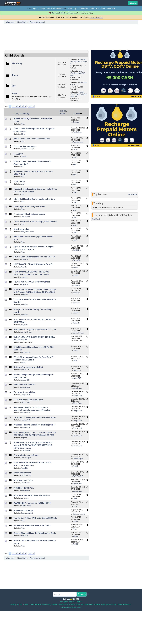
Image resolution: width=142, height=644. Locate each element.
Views (62, 114)
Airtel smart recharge (23, 510)
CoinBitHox (77, 250)
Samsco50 (25, 149)
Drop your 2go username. (25, 146)
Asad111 (24, 468)
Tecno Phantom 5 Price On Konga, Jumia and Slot (35, 221)
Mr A (23, 124)
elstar (23, 184)
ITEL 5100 (18, 154)
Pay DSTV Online (70, 605)
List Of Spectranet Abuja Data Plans (30, 206)
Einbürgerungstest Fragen (72, 607)
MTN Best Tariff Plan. (23, 480)
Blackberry (17, 63)
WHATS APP (19, 181)
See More (133, 194)
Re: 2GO (74, 85)
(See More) (96, 219)
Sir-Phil (76, 521)
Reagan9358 (26, 395)
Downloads (83, 8)
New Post (51, 8)
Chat (97, 8)
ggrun (23, 362)
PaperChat (79, 605)
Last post (77, 114)
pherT (81, 71)
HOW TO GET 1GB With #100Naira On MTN (33, 264)
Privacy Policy (46, 605)
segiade (24, 277)
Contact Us (37, 605)
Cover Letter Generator (92, 605)
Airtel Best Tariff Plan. (24, 488)
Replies (63, 111)
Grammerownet (27, 513)
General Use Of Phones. (24, 384)
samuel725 (25, 370)
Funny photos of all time (24, 392)
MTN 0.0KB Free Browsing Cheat (28, 400)
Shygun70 (77, 260)
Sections (60, 8)
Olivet (75, 350)
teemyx (24, 156)
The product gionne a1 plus (26, 455)
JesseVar (76, 122)
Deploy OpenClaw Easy (108, 605)
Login (43, 8)
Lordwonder (78, 436)
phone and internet (22, 473)
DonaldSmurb (78, 142)
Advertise (111, 8)
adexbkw (24, 259)
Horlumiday (25, 217)
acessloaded (26, 450)
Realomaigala (26, 458)
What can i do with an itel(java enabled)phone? (34, 425)
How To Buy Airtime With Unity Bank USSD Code (35, 518)
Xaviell (81, 92)
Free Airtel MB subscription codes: (29, 214)
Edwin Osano (26, 505)
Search (82, 594)
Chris (23, 134)
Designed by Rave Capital (71, 602)
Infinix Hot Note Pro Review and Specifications (34, 199)
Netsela (24, 267)
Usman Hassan (26, 332)
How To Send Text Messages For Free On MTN (34, 257)
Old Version (24, 605)
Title (16, 114)
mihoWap (83, 59)
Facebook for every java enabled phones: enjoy (35, 417)
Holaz (75, 150)
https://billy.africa (96, 17)
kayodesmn (25, 387)
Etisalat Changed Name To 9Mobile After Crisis (35, 533)
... (27, 106)
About (31, 605)
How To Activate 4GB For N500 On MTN (32, 282)
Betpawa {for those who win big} (28, 367)
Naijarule (24, 325)
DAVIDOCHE (26, 475)
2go (14, 86)
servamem (25, 498)
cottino (75, 268)
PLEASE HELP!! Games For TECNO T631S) (32, 503)
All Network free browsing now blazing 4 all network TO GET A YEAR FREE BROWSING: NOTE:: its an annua (33, 445)
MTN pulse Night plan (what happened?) (32, 495)
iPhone (15, 75)
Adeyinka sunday (21, 229)
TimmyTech (26, 402)
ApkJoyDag (77, 132)
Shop (92, 8)
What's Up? (72, 8)
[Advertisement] (51, 37)
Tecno (15, 94)
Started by (24, 114)
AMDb (61, 605)
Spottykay (25, 536)
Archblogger (26, 352)
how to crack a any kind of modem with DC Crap (35, 329)
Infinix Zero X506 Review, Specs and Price (32, 139)
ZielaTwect (83, 82)
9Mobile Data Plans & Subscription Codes (32, 525)
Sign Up (36, 8)
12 (30, 106)
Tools (103, 8)
